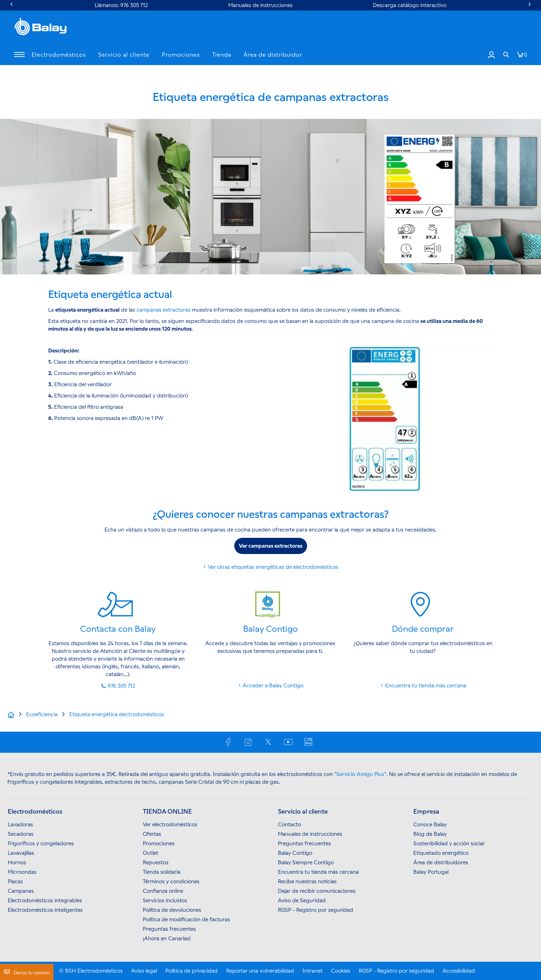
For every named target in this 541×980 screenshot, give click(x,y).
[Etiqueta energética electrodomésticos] (117, 714)
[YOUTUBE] (289, 741)
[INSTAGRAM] (249, 741)
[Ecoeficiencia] (42, 714)
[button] (19, 55)
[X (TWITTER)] (269, 741)
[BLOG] (309, 741)
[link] (506, 55)
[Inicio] (12, 714)
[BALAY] (40, 27)
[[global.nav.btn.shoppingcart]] (522, 55)
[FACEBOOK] (229, 741)
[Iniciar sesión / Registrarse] (491, 55)
